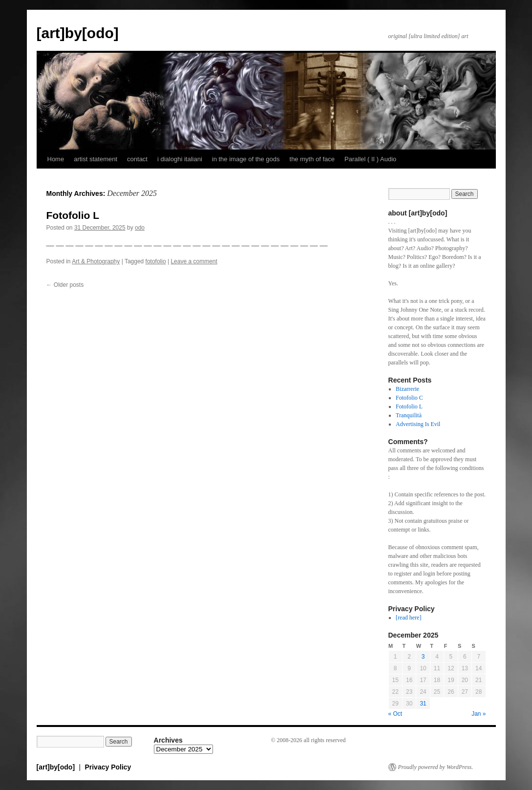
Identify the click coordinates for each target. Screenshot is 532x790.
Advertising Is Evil (418, 424)
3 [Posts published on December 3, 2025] (423, 657)
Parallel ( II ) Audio (370, 159)
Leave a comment (194, 261)
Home (56, 159)
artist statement (96, 159)
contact (137, 159)
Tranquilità (409, 415)
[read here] (408, 618)
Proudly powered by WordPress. (436, 767)
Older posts (65, 285)
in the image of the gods (246, 159)
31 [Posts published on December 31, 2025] (423, 704)
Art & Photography (96, 261)
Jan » (479, 714)
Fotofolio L (73, 215)
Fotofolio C (409, 398)
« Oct (395, 714)
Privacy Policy (108, 767)
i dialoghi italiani (180, 159)
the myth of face (312, 159)
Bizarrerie (407, 389)
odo (140, 228)
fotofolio (156, 261)
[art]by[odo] (78, 33)
